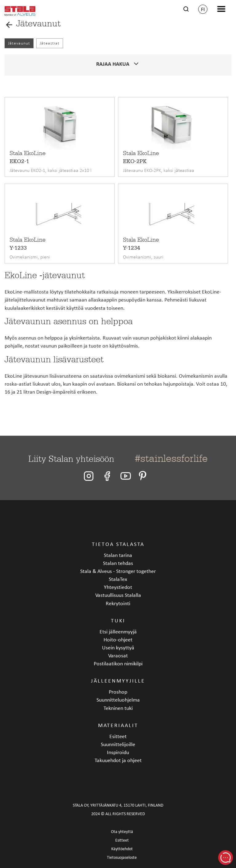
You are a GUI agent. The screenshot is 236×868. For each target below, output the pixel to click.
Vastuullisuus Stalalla (118, 595)
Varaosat (118, 655)
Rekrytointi (118, 603)
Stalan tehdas (118, 563)
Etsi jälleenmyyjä (118, 631)
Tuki (118, 620)
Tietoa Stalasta (118, 544)
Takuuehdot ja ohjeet (118, 760)
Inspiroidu (118, 752)
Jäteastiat (50, 43)
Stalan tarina (118, 555)
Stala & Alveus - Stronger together (118, 571)
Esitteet (118, 736)
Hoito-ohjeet (118, 639)
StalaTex (118, 579)
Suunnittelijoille (118, 744)
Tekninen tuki (118, 708)
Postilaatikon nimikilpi (118, 663)
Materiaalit (118, 725)
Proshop (118, 692)
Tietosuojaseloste (122, 857)
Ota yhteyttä (122, 832)
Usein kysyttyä (118, 647)
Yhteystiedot (118, 587)
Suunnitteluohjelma (118, 700)
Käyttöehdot (122, 849)
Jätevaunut (19, 43)
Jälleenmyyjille (118, 681)
